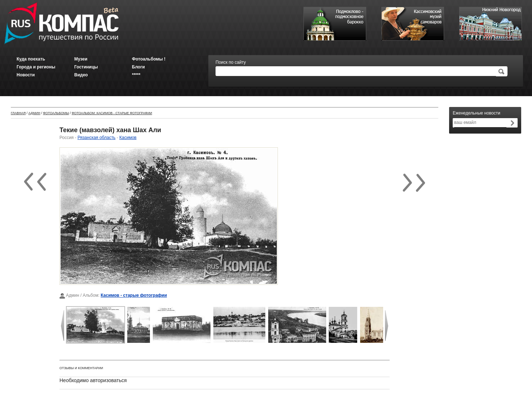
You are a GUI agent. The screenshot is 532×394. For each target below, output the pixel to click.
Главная (18, 113)
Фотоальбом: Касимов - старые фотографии (112, 113)
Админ (34, 113)
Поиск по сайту (231, 62)
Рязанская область (96, 138)
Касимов (128, 138)
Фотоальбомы (56, 113)
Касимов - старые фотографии (134, 295)
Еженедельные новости (476, 113)
